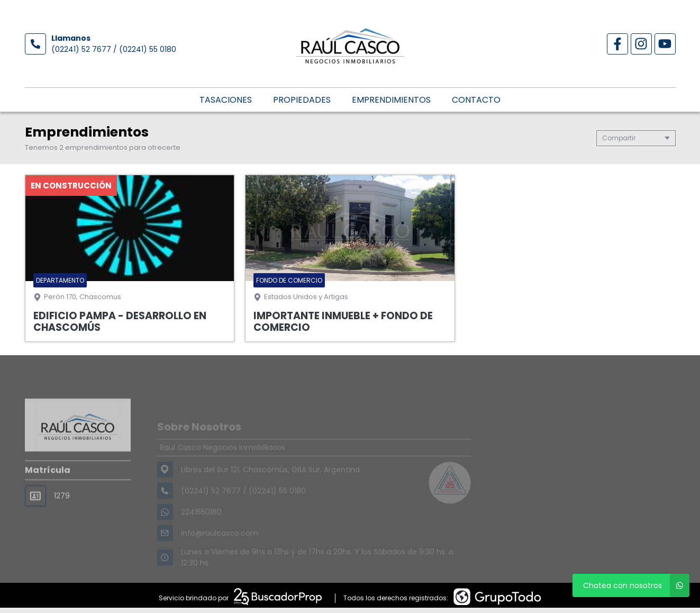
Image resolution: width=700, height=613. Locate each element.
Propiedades (302, 100)
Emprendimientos (391, 100)
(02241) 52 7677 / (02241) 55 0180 (114, 49)
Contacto (476, 100)
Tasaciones (226, 100)
